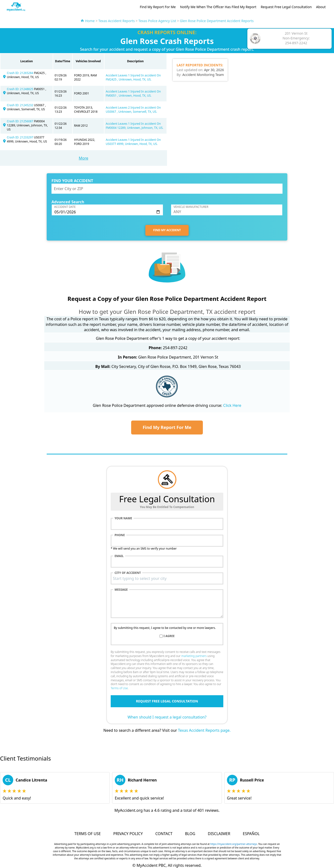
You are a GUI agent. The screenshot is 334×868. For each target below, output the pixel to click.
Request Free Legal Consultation (286, 7)
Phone (120, 535)
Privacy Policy (128, 834)
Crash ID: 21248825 (20, 89)
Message (121, 590)
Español (251, 834)
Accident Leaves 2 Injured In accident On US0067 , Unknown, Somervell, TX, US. (133, 110)
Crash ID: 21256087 (20, 121)
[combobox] (167, 578)
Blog (190, 834)
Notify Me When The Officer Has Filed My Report (218, 7)
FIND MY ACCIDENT (167, 230)
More (83, 158)
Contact (164, 834)
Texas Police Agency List (157, 21)
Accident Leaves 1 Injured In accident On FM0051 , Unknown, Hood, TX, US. (133, 93)
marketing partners (194, 656)
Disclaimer (219, 834)
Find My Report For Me (158, 7)
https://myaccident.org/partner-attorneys (234, 844)
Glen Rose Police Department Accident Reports (217, 21)
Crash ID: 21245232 (20, 105)
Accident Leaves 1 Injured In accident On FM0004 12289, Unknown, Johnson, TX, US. (135, 126)
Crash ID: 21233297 (20, 137)
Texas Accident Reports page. (204, 730)
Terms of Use (119, 688)
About (321, 7)
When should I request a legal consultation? (167, 717)
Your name (123, 518)
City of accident (128, 573)
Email (119, 556)
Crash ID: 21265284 (20, 73)
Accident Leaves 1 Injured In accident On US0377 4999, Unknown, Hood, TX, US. (133, 142)
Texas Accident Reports (117, 21)
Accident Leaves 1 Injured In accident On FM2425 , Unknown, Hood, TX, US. (133, 77)
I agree (169, 636)
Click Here (232, 405)
